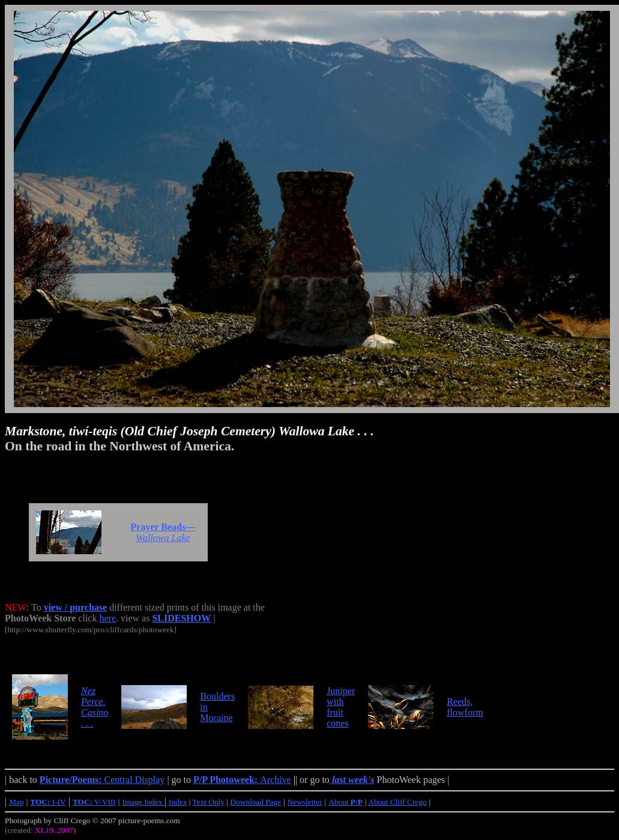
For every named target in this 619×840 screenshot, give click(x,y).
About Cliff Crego (397, 802)
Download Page (255, 802)
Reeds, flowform (465, 707)
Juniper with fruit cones (341, 707)
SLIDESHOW (181, 618)
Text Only (209, 802)
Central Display (102, 780)
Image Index (143, 802)
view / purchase (75, 607)
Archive (242, 780)
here (107, 618)
